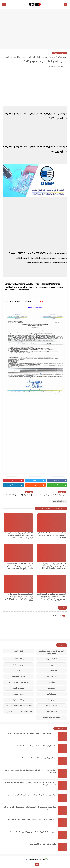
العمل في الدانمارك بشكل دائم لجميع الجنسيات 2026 (52, 652)
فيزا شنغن (51, 682)
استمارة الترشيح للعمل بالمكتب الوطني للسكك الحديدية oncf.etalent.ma (32, 819)
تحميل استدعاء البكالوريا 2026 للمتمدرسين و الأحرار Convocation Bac (33, 832)
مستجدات (52, 688)
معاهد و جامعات (19, 694)
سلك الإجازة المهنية (52, 671)
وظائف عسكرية (18, 700)
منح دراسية (52, 700)
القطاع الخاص (18, 651)
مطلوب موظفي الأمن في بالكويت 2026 (43, 844)
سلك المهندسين (51, 676)
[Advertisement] (35, 30)
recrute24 (25, 859)
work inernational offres (52, 717)
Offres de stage (52, 712)
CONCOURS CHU (52, 706)
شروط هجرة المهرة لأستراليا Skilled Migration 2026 (39, 758)
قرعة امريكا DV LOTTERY (18, 682)
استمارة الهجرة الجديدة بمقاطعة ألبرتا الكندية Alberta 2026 (37, 746)
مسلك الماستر (51, 694)
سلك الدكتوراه (18, 671)
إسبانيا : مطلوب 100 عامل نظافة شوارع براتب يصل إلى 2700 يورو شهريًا (32, 733)
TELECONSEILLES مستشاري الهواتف (18, 712)
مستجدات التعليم (18, 688)
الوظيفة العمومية (60, 53)
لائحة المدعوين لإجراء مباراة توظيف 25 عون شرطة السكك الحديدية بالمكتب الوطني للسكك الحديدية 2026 (19, 535)
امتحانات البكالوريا (18, 659)
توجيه (52, 665)
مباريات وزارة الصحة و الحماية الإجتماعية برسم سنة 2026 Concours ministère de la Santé (52, 535)
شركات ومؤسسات (18, 676)
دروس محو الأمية (18, 665)
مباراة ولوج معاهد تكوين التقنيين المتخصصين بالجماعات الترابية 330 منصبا (32, 795)
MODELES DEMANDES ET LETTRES (18, 706)
